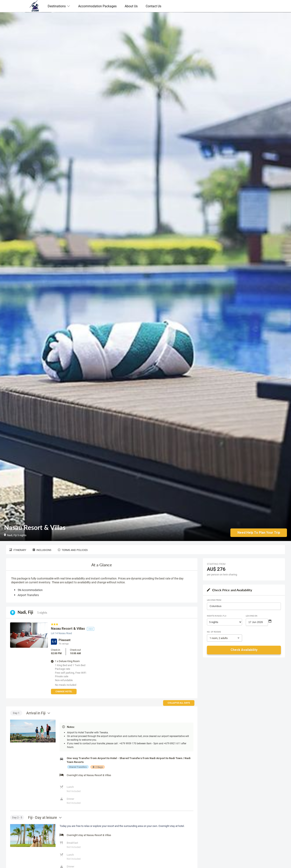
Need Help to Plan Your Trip (259, 532)
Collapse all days (179, 703)
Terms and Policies (73, 550)
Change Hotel (64, 692)
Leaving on (251, 616)
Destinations (59, 6)
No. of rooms (214, 632)
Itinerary (18, 550)
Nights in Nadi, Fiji (217, 616)
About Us (131, 6)
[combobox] (244, 606)
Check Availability (244, 650)
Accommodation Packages (97, 6)
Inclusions (42, 550)
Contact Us (153, 6)
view (91, 629)
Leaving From (214, 600)
